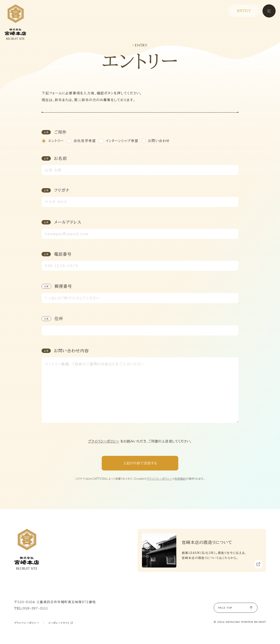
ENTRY (244, 11)
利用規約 (180, 479)
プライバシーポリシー (103, 441)
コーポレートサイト (60, 623)
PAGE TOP (236, 608)
